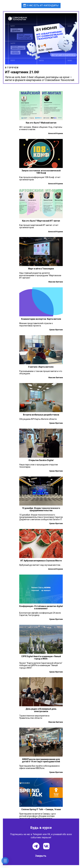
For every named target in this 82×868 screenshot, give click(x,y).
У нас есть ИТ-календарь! (41, 5)
